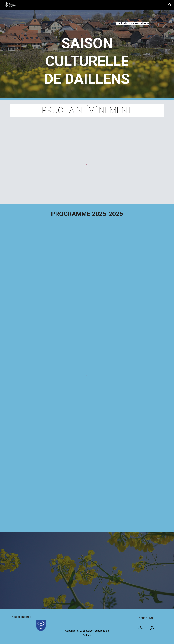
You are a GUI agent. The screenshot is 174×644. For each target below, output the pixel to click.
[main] (87, 25)
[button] (170, 5)
